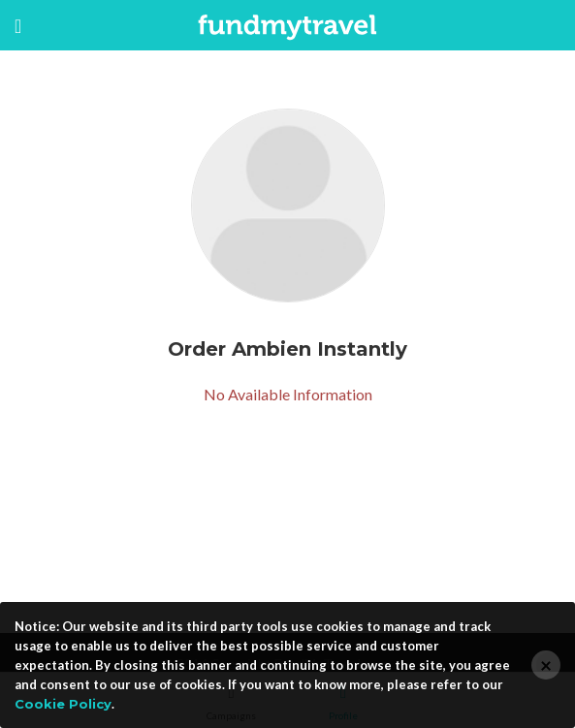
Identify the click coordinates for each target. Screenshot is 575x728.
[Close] (546, 665)
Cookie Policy (63, 704)
